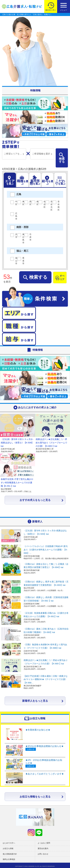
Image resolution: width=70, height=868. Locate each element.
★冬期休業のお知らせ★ (38, 730)
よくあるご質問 (44, 843)
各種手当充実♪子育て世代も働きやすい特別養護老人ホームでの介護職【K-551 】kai (17, 483)
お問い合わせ (43, 854)
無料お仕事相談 (9, 859)
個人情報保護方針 (10, 854)
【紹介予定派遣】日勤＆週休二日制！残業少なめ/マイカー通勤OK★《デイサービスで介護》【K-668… (46, 679)
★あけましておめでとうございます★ (45, 774)
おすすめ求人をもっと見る (35, 500)
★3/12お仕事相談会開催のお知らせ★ (44, 746)
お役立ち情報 (8, 848)
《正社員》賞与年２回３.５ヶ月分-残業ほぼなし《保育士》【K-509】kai (17, 443)
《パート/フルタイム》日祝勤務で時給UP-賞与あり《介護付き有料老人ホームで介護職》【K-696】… (46, 550)
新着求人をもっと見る (35, 701)
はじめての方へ (9, 843)
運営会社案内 (43, 848)
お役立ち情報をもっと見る (35, 797)
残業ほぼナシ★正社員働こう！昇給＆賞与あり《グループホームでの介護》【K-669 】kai (51, 443)
